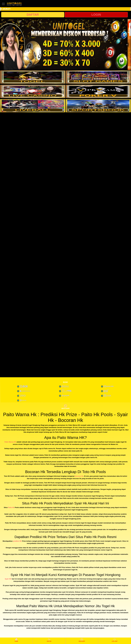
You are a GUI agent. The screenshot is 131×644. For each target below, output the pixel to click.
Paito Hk (11, 507)
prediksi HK (17, 541)
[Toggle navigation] (3, 4)
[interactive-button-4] (98, 91)
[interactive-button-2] (98, 77)
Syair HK (8, 579)
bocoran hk (79, 476)
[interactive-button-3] (33, 91)
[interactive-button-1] (33, 77)
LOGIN (96, 15)
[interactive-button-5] (33, 106)
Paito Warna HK (10, 442)
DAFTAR (33, 15)
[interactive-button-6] (98, 106)
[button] (4, 45)
